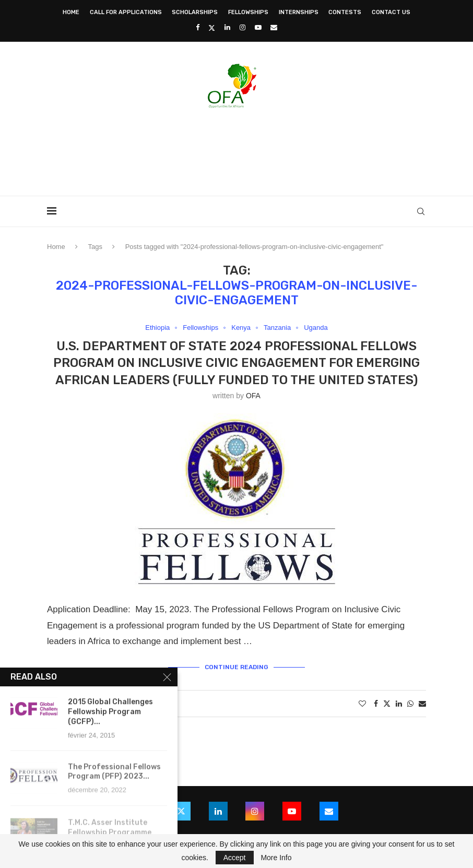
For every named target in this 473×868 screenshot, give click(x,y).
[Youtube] (258, 27)
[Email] (274, 27)
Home (71, 12)
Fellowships (248, 12)
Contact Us (391, 12)
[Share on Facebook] (376, 704)
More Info (276, 858)
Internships (299, 12)
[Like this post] (362, 704)
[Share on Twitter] (387, 703)
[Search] (421, 211)
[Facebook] (198, 27)
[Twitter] (212, 28)
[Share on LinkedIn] (399, 704)
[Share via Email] (422, 704)
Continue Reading (236, 667)
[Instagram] (243, 27)
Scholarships (195, 12)
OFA (253, 396)
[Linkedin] (227, 27)
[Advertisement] (236, 149)
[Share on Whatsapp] (410, 704)
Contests (345, 12)
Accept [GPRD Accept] (235, 858)
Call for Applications (126, 12)
